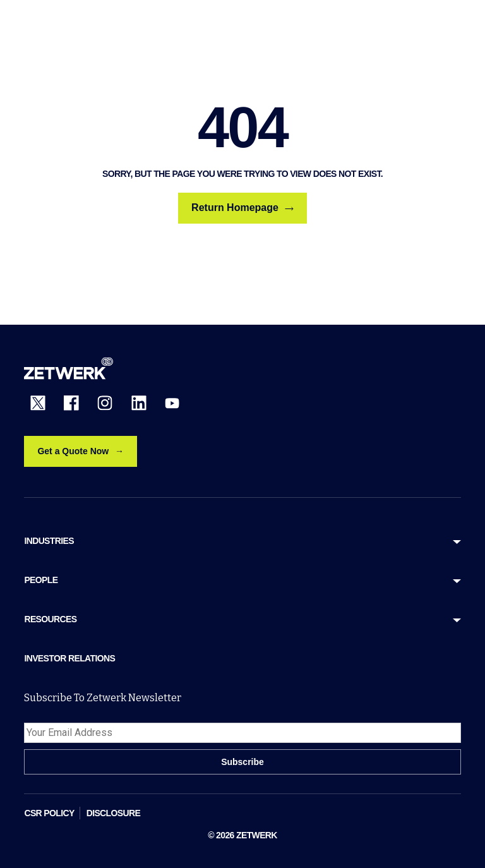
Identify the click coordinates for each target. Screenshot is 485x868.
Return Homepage (242, 208)
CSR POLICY (49, 813)
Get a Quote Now (73, 451)
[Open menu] (453, 24)
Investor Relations (69, 658)
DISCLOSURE (114, 813)
